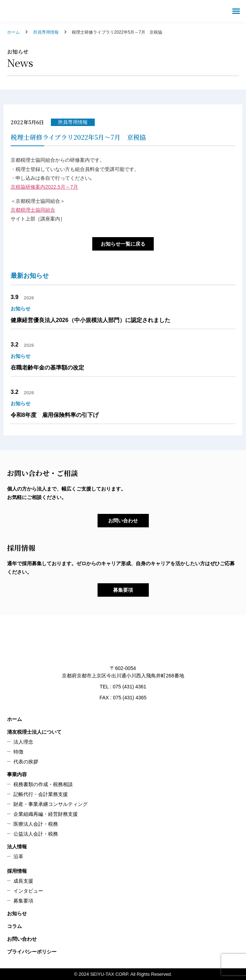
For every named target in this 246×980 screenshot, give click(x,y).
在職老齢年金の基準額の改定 (47, 368)
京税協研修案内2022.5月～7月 (44, 187)
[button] (236, 11)
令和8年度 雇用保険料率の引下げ (55, 415)
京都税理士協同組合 (33, 210)
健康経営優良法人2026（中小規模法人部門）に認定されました (90, 320)
